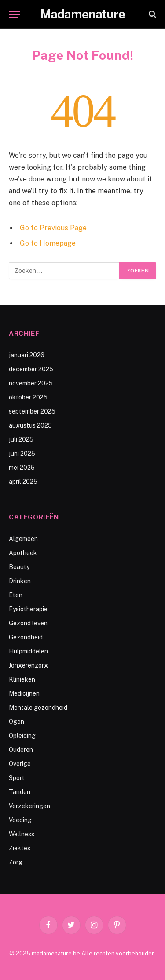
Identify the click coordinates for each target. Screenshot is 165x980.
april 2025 (23, 482)
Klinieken (22, 679)
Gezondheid (26, 637)
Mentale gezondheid (38, 708)
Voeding (20, 820)
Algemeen (23, 539)
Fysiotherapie (28, 609)
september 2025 (32, 411)
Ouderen (21, 750)
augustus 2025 (30, 425)
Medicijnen (24, 693)
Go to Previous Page (53, 228)
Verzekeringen (29, 806)
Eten (16, 595)
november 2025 (31, 383)
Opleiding (22, 736)
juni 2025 (22, 454)
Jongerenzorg (28, 665)
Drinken (20, 581)
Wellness (22, 834)
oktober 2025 (28, 397)
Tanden (20, 792)
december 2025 (31, 369)
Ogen (16, 722)
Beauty (19, 567)
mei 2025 (22, 468)
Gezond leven (28, 623)
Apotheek (23, 553)
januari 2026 (27, 355)
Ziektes (20, 848)
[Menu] (15, 14)
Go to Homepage (48, 243)
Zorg (16, 862)
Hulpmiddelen (28, 651)
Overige (20, 764)
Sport (17, 778)
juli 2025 (21, 439)
